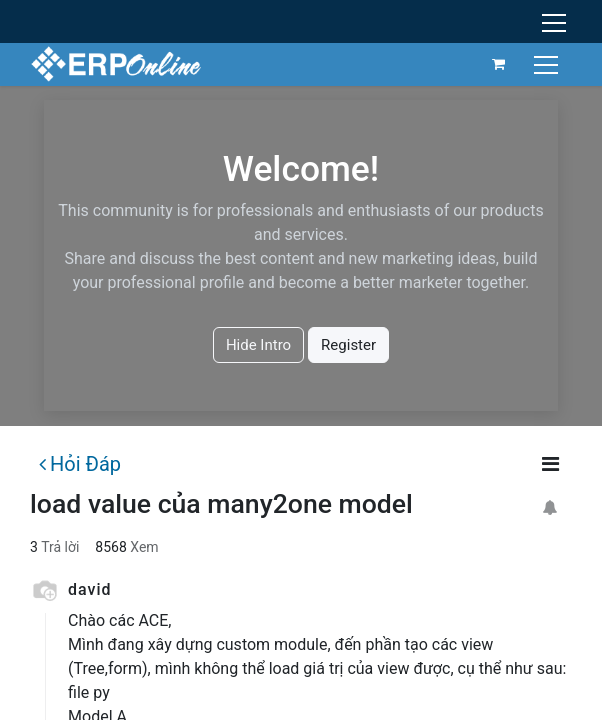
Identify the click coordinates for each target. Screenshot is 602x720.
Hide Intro (258, 345)
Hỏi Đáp (80, 464)
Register (348, 345)
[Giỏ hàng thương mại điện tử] (499, 64)
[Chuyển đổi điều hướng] (548, 63)
